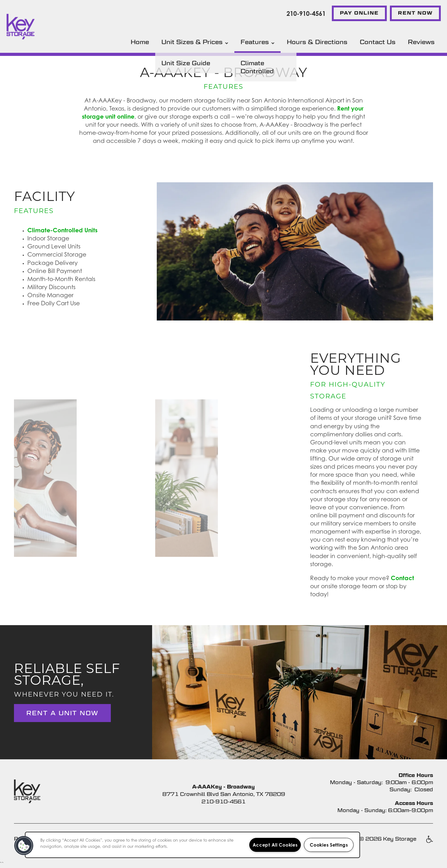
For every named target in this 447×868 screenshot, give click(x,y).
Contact (402, 578)
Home (140, 42)
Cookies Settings (329, 845)
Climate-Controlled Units (62, 230)
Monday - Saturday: (356, 782)
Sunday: (401, 790)
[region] (192, 845)
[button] (359, 13)
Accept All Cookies (275, 845)
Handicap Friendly (429, 843)
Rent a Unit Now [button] (62, 713)
